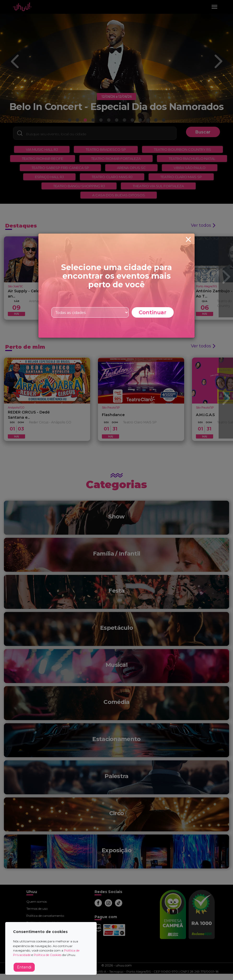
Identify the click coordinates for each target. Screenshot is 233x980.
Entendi (24, 967)
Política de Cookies (48, 955)
